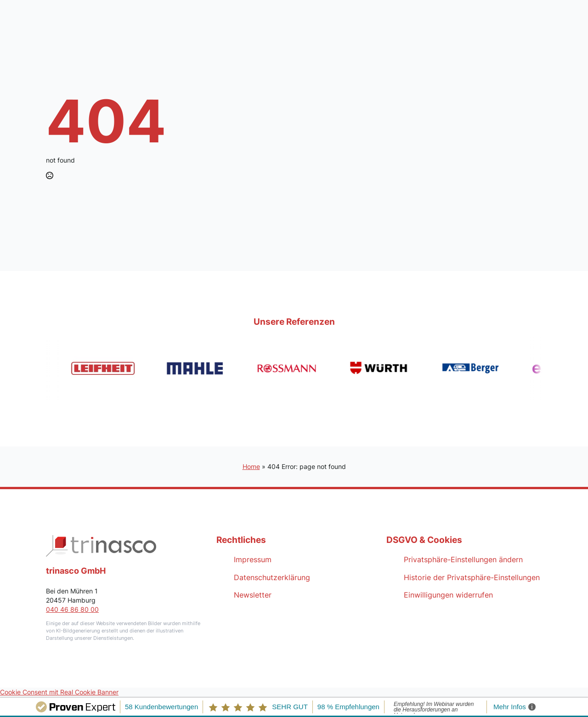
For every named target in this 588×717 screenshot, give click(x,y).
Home (251, 466)
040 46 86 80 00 (72, 609)
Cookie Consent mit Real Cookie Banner (59, 692)
